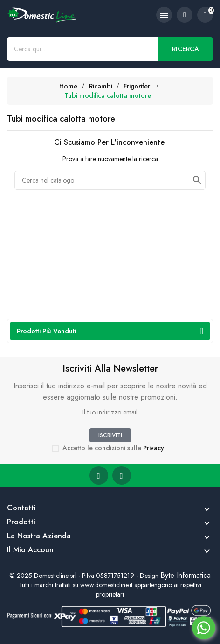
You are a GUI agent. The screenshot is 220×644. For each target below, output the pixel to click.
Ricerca (186, 49)
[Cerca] (110, 180)
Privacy (154, 448)
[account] (185, 15)
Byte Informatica (186, 575)
